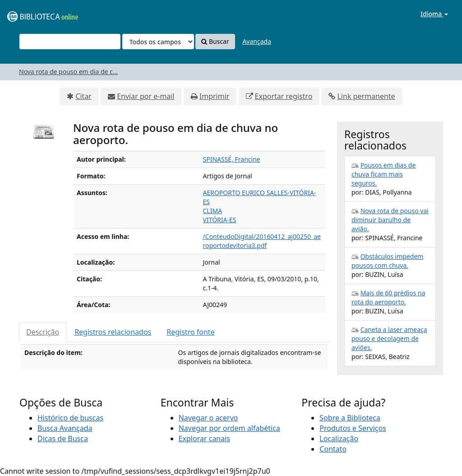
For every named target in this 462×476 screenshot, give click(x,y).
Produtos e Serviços (353, 428)
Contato (333, 449)
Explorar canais (204, 439)
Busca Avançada (65, 428)
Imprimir (215, 96)
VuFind (29, 14)
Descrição (43, 332)
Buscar (215, 41)
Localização (339, 439)
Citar (83, 96)
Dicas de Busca (63, 439)
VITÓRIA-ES (220, 220)
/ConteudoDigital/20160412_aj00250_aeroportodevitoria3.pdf (262, 241)
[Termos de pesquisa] (70, 42)
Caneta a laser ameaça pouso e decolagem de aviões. (389, 338)
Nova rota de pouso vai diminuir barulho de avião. (390, 220)
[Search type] (158, 42)
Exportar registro (284, 96)
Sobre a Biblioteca (350, 418)
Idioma (434, 14)
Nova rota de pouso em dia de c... (68, 72)
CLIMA (213, 211)
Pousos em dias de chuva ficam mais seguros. (383, 174)
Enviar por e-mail (146, 96)
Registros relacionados (113, 332)
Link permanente (366, 96)
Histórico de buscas (70, 418)
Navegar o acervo (208, 418)
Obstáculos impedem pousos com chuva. (387, 261)
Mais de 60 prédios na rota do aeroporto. (388, 297)
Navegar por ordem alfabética (229, 428)
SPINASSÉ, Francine (232, 159)
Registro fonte (190, 332)
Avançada (257, 41)
